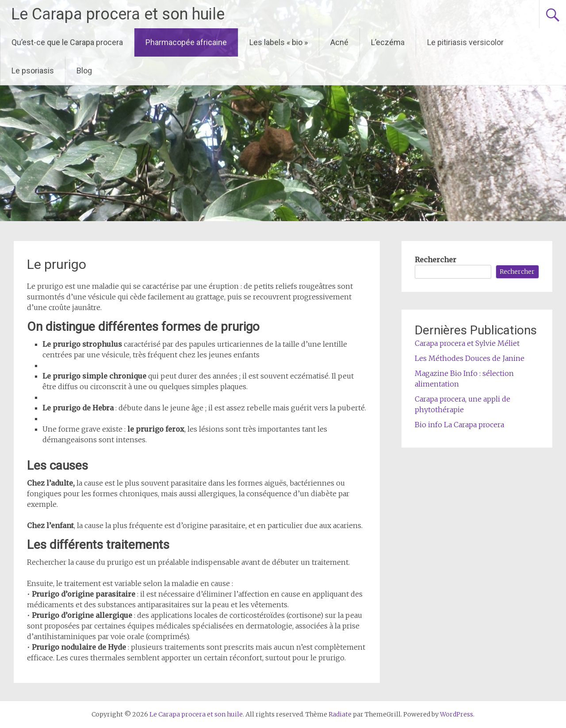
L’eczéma (388, 42)
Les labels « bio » (279, 42)
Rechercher (436, 260)
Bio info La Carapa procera (459, 425)
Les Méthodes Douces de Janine (470, 358)
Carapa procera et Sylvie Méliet (467, 343)
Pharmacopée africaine (186, 42)
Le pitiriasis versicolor (465, 42)
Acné (339, 42)
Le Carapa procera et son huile (118, 14)
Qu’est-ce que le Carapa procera (67, 42)
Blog (84, 71)
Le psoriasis (33, 71)
